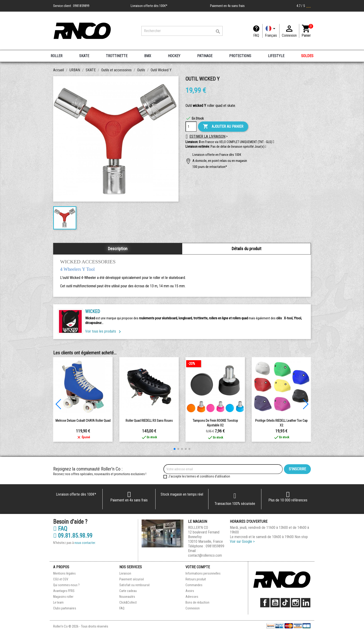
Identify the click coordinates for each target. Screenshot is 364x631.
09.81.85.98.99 (73, 536)
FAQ (256, 35)
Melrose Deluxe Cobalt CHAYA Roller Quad (83, 421)
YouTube (275, 603)
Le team (58, 602)
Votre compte (198, 567)
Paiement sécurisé (132, 579)
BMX (148, 56)
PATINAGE (205, 56)
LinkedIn (306, 603)
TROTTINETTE (117, 56)
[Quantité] (191, 127)
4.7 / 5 (304, 6)
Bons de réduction (197, 602)
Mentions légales (64, 573)
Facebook (265, 603)
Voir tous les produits (104, 331)
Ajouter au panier (223, 127)
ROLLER (57, 56)
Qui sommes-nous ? (66, 585)
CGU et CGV (61, 579)
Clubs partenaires (65, 608)
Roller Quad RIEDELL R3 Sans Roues (149, 421)
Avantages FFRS (64, 591)
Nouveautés (127, 597)
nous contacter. (85, 543)
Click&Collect (128, 602)
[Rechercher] (182, 31)
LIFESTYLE (276, 56)
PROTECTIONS (240, 56)
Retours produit (196, 579)
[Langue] (271, 31)
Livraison (125, 573)
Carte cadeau (128, 591)
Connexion (193, 608)
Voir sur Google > (242, 541)
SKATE (84, 56)
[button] (266, 147)
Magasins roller (63, 597)
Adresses (192, 597)
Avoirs (190, 591)
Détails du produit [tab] (247, 249)
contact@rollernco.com (205, 555)
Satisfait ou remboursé (135, 585)
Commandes (194, 585)
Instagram (296, 603)
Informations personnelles (203, 573)
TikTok (285, 603)
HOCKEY (174, 56)
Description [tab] (118, 249)
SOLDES (307, 56)
